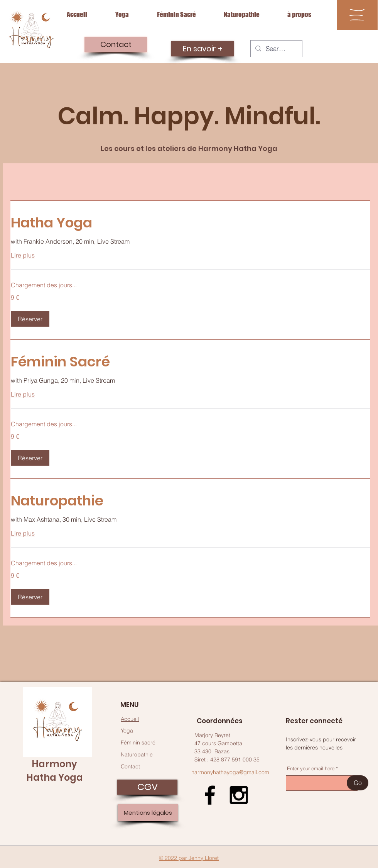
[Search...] (276, 49)
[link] (190, 223)
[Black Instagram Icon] (239, 795)
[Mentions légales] (148, 813)
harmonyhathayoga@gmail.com (230, 772)
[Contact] (116, 44)
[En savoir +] (202, 49)
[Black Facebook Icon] (210, 795)
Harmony (54, 764)
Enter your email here (311, 769)
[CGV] (147, 787)
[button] (357, 15)
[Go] (358, 783)
